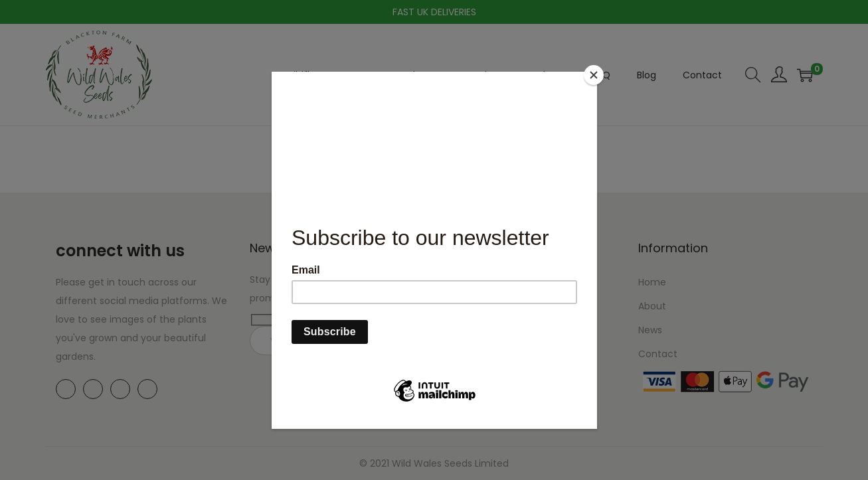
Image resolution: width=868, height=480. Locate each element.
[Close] (594, 75)
